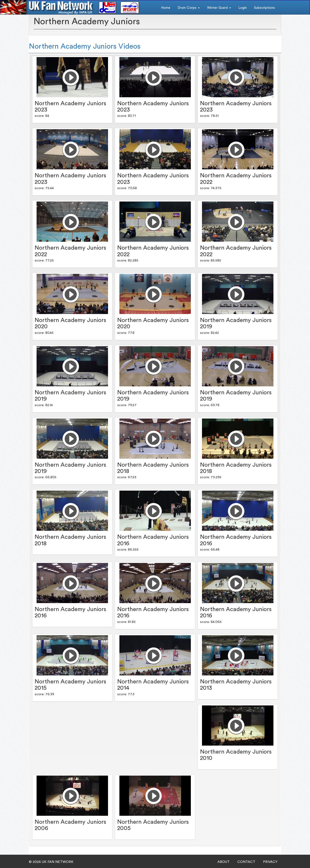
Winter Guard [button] (219, 8)
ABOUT (224, 862)
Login (243, 8)
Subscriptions (264, 8)
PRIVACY (270, 862)
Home (166, 8)
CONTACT (246, 862)
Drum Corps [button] (189, 8)
